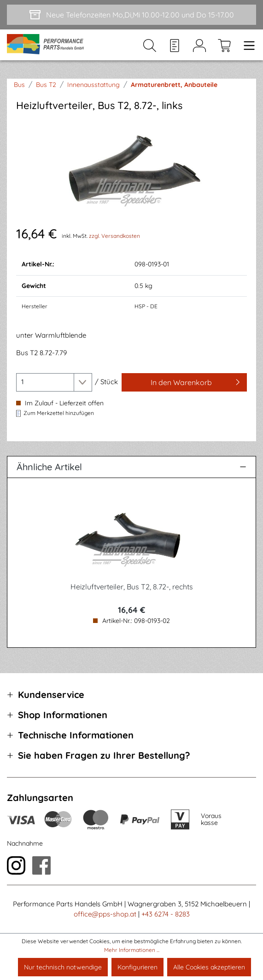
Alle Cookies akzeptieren (209, 967)
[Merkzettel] (175, 45)
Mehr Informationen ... (132, 950)
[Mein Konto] (199, 45)
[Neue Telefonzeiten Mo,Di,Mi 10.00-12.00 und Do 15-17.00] (131, 15)
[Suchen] (150, 45)
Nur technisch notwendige (63, 967)
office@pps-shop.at (105, 914)
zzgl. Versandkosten (114, 236)
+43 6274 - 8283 (166, 914)
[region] (131, 168)
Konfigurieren (137, 967)
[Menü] (246, 45)
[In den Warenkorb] (184, 382)
